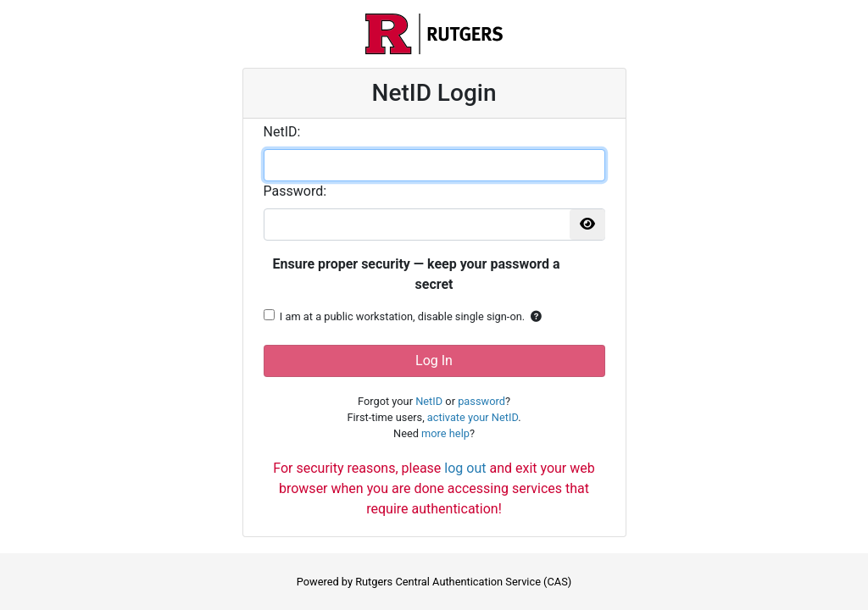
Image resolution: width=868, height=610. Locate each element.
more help (445, 433)
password (481, 401)
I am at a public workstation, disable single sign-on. (402, 316)
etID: (282, 132)
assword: (295, 191)
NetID (429, 401)
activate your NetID (473, 417)
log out (465, 468)
